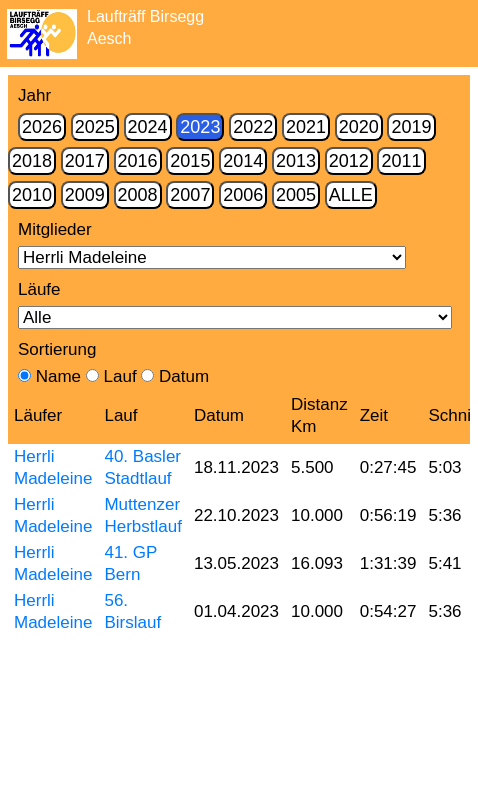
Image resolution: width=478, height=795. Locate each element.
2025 (95, 127)
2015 (190, 161)
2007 (190, 195)
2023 (200, 127)
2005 (296, 195)
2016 (138, 161)
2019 (411, 127)
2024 (148, 127)
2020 (359, 127)
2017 (85, 161)
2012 (349, 161)
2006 (243, 195)
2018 (32, 161)
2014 (243, 161)
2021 (306, 127)
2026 (42, 127)
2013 (296, 161)
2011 (401, 161)
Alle (351, 195)
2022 (253, 127)
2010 (32, 195)
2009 (85, 195)
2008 (138, 195)
